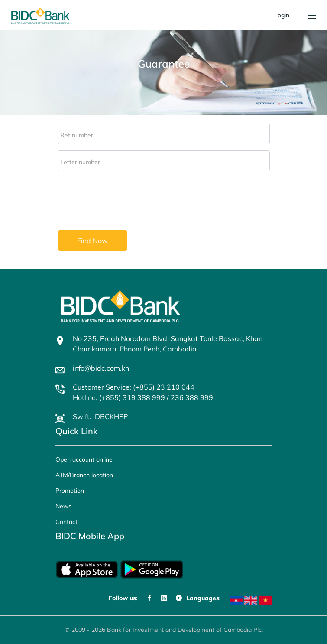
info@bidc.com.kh (101, 368)
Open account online (84, 459)
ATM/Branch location (84, 475)
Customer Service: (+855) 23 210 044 (134, 387)
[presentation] (123, 198)
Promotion (70, 491)
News (63, 506)
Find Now (92, 241)
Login (282, 15)
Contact (66, 522)
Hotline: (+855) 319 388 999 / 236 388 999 (143, 397)
